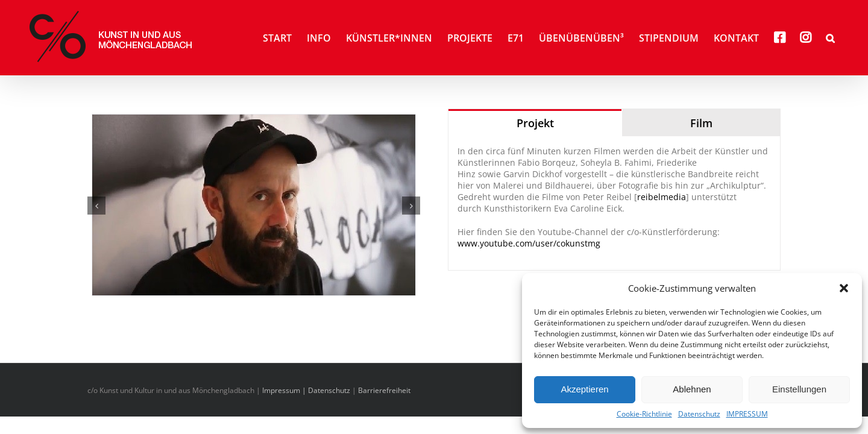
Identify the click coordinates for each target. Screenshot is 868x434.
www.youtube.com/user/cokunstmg (529, 243)
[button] (844, 288)
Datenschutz (699, 414)
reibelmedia (662, 197)
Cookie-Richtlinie (644, 414)
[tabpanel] (614, 203)
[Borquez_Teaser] (254, 204)
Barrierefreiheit (384, 390)
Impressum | (285, 390)
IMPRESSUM (747, 414)
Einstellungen (799, 389)
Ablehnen (692, 389)
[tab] (535, 123)
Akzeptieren (584, 389)
